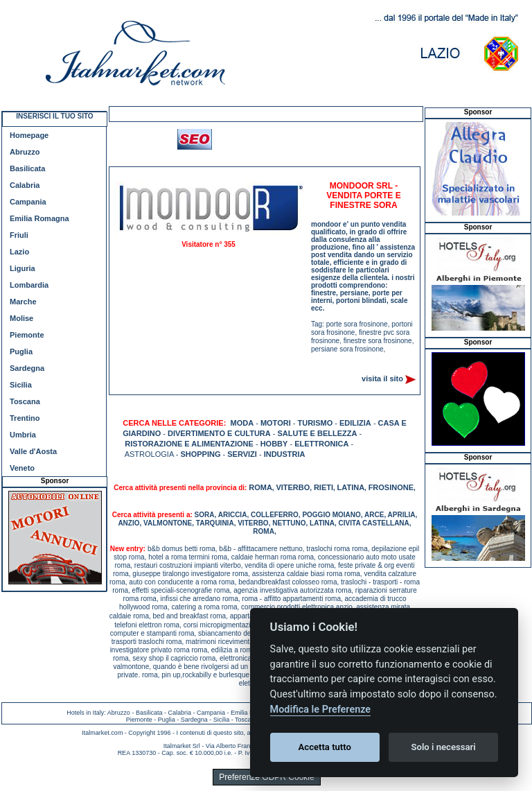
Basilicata (27, 168)
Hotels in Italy (85, 713)
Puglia (21, 351)
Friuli (19, 235)
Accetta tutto (325, 747)
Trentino (25, 418)
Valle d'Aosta (33, 451)
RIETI (323, 487)
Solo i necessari (444, 747)
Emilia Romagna (39, 218)
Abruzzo (25, 152)
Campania (28, 202)
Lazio (19, 252)
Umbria (23, 435)
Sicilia (21, 385)
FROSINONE (391, 487)
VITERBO (293, 487)
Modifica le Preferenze (321, 710)
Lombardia (29, 285)
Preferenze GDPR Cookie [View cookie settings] (266, 777)
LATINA (351, 487)
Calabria (25, 185)
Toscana (25, 401)
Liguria (23, 268)
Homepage (29, 135)
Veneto (22, 468)
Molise (21, 318)
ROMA (260, 487)
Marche (23, 302)
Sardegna (27, 368)
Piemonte (27, 335)
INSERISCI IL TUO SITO (54, 116)
